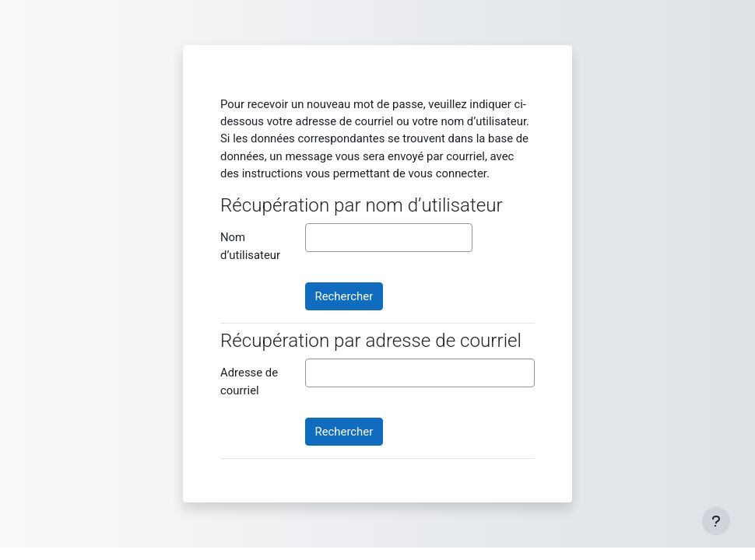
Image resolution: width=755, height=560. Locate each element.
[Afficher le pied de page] (716, 521)
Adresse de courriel (249, 381)
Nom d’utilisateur (250, 246)
